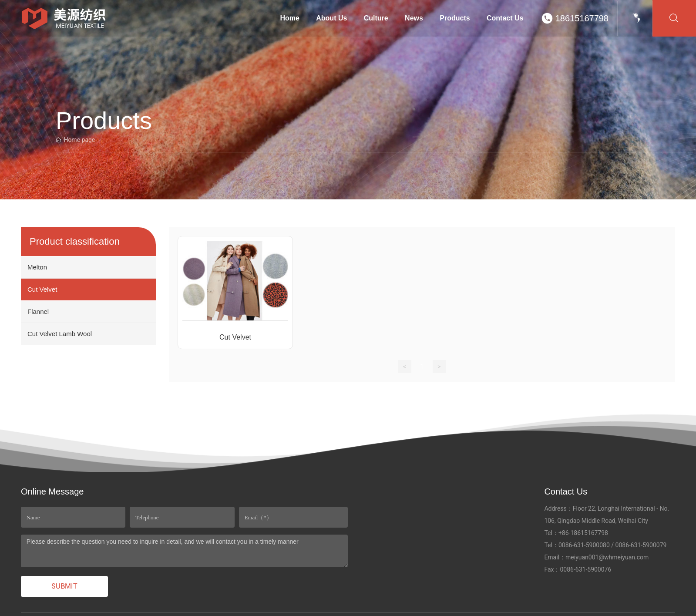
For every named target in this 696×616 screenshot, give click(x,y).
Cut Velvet (235, 337)
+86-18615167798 (583, 533)
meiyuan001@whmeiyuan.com (607, 557)
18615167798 (582, 18)
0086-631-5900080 (584, 545)
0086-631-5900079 (641, 545)
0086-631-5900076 (585, 569)
